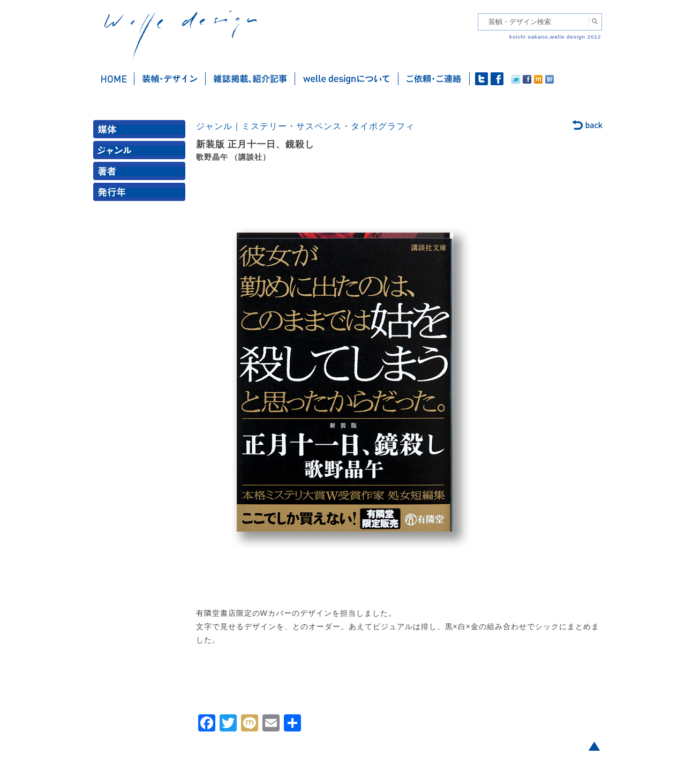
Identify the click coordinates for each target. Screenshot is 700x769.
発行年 (141, 194)
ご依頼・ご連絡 (434, 79)
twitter (481, 79)
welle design (180, 36)
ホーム (114, 79)
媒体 (141, 132)
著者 (141, 173)
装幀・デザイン (170, 79)
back (588, 126)
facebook (497, 79)
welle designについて (347, 79)
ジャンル (141, 152)
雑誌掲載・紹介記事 (250, 79)
